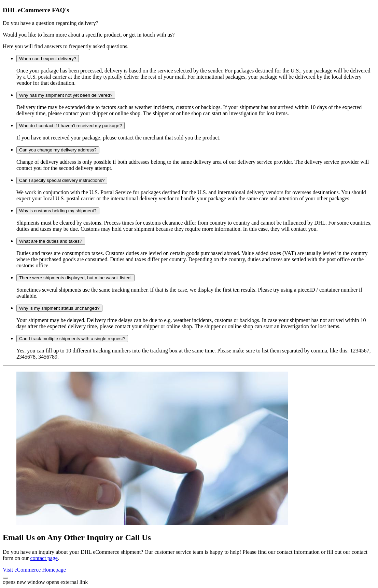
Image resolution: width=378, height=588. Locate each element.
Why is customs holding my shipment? (58, 211)
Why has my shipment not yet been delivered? (66, 95)
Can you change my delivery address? (58, 150)
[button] (5, 578)
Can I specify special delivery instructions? (62, 180)
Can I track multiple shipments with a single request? (72, 339)
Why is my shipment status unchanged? (59, 308)
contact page (44, 558)
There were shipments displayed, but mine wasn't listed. (75, 278)
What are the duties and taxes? (51, 241)
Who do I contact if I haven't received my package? (71, 126)
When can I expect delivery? (48, 59)
